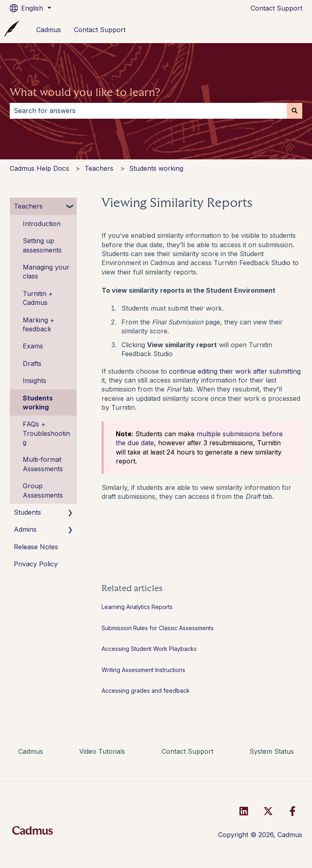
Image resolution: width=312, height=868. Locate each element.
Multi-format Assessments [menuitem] (43, 464)
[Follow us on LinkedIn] (244, 811)
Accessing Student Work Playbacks (150, 649)
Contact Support (276, 8)
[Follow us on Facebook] (292, 811)
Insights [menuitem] (35, 381)
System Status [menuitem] (272, 751)
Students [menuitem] (27, 512)
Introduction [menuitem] (42, 224)
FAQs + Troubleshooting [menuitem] (46, 433)
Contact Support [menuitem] (187, 751)
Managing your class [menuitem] (46, 272)
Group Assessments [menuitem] (43, 490)
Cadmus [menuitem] (31, 751)
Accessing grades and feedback (146, 691)
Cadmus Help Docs (39, 168)
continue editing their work (211, 371)
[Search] (295, 111)
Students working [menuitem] (38, 402)
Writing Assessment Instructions (143, 670)
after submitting (277, 371)
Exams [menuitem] (33, 346)
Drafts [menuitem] (32, 363)
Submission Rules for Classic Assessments (158, 628)
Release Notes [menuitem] (36, 547)
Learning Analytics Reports (137, 607)
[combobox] (148, 111)
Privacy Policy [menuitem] (36, 564)
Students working (156, 168)
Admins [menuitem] (25, 529)
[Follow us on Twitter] (268, 811)
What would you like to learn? (85, 92)
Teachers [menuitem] (28, 206)
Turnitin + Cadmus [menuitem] (38, 298)
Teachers (99, 168)
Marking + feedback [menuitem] (39, 324)
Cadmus (49, 30)
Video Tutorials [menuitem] (102, 751)
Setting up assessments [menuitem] (42, 245)
